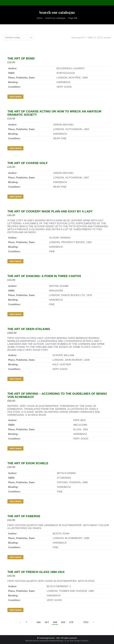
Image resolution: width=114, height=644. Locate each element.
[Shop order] (18, 38)
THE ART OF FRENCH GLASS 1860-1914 (36, 572)
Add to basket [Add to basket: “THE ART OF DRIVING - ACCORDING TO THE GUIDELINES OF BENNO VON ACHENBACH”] (15, 449)
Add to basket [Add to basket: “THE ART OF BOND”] (15, 97)
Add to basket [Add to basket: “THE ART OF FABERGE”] (15, 557)
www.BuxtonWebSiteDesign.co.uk (54, 641)
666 (39, 622)
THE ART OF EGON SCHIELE (28, 463)
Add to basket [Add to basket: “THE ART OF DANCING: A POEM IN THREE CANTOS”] (15, 314)
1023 (86, 622)
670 (71, 622)
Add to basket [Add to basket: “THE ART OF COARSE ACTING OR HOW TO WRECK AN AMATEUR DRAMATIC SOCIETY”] (15, 148)
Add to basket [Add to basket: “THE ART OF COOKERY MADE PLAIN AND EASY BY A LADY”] (15, 261)
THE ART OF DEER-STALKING (29, 329)
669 (63, 622)
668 (55, 622)
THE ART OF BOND (21, 58)
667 (47, 622)
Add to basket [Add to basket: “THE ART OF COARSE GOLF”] (15, 197)
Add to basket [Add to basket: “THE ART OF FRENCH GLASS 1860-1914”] (15, 610)
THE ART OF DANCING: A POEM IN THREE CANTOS (44, 276)
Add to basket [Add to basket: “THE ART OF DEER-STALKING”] (15, 379)
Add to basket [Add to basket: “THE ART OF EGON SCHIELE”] (15, 501)
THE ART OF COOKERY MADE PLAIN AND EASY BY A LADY (50, 211)
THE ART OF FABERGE (24, 516)
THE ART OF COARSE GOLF (28, 163)
